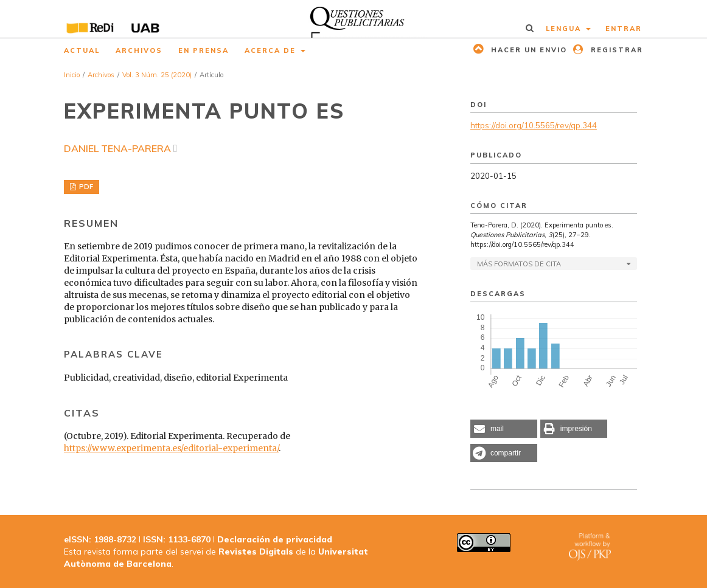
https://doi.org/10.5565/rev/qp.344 (534, 125)
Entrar (624, 29)
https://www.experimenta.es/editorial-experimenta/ (171, 448)
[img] (353, 19)
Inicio (72, 75)
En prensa (204, 50)
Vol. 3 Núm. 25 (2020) (157, 75)
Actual (82, 50)
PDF (85, 187)
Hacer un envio (528, 50)
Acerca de (272, 50)
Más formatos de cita (519, 264)
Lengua (565, 29)
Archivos (139, 50)
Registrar (615, 50)
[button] (504, 429)
